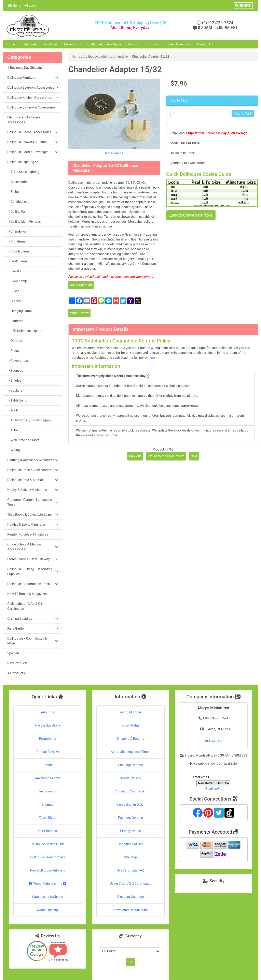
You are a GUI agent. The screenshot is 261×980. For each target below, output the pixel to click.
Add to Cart (243, 113)
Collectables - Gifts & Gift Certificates (25, 606)
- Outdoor (15, 341)
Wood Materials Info (48, 884)
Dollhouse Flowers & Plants (33, 142)
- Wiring (14, 450)
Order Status (131, 725)
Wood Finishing (48, 910)
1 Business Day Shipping (25, 68)
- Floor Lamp (17, 281)
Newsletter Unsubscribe (130, 910)
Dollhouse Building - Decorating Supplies (33, 572)
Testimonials (48, 791)
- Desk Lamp (17, 261)
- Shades (14, 381)
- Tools (13, 410)
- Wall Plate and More (23, 440)
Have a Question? (178, 44)
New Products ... (19, 663)
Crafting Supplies (33, 619)
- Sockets (15, 390)
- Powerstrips (18, 361)
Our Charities (47, 831)
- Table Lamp (17, 400)
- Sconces (15, 371)
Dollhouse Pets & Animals (33, 480)
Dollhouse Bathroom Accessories (31, 107)
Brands (133, 44)
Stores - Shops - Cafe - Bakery (33, 559)
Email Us (214, 741)
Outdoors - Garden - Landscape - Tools (33, 502)
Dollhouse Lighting (97, 56)
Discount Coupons (131, 897)
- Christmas (16, 241)
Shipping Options (130, 765)
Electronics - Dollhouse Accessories (24, 120)
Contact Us (205, 44)
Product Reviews (48, 752)
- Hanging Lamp (19, 311)
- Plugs (13, 351)
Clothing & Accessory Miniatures (33, 460)
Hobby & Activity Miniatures (33, 490)
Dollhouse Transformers (48, 857)
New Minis (50, 44)
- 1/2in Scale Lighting (23, 172)
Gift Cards (152, 44)
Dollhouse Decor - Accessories (33, 132)
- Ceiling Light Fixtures (24, 222)
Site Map (131, 857)
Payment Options (130, 818)
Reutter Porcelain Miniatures (28, 534)
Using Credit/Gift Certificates (131, 884)
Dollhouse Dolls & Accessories (33, 470)
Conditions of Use (130, 844)
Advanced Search (48, 778)
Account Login (131, 712)
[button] (243, 6)
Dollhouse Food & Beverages (33, 152)
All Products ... (18, 673)
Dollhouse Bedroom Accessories (33, 87)
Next (194, 456)
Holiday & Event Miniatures (33, 524)
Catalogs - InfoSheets (47, 897)
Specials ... (15, 653)
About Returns (130, 778)
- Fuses (13, 291)
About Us (48, 712)
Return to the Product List (166, 456)
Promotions (73, 44)
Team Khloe (47, 818)
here (152, 358)
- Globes (14, 301)
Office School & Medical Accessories (33, 547)
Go (130, 962)
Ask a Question (81, 285)
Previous (135, 456)
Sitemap (48, 805)
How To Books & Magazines (27, 594)
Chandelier (121, 56)
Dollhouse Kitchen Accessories (33, 97)
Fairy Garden (33, 628)
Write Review (79, 313)
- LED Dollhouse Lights (24, 331)
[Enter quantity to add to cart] (201, 114)
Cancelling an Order (130, 805)
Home (15, 6)
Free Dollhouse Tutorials (48, 870)
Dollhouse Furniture (33, 78)
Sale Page (29, 44)
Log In (31, 6)
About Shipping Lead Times (130, 752)
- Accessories (18, 182)
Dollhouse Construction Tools (33, 584)
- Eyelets (14, 271)
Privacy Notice (130, 831)
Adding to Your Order (130, 791)
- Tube (12, 430)
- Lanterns (15, 321)
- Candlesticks (18, 202)
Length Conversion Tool (191, 215)
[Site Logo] (46, 26)
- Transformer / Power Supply (29, 420)
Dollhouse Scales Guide (104, 44)
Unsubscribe (214, 789)
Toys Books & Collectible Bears (33, 515)
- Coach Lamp (18, 251)
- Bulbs (13, 192)
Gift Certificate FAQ (130, 870)
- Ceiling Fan (17, 212)
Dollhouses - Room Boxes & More (33, 641)
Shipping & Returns (131, 739)
